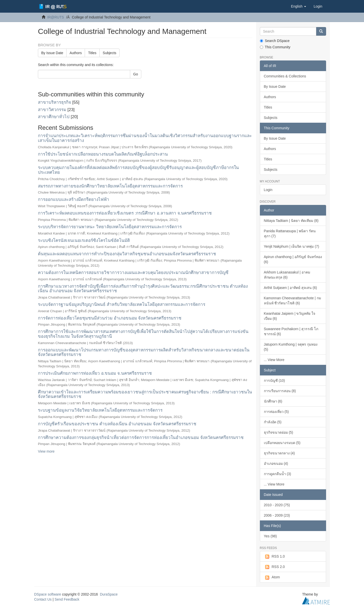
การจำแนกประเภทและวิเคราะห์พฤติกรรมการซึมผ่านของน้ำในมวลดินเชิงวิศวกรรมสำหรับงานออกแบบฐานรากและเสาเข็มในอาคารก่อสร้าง (145, 138)
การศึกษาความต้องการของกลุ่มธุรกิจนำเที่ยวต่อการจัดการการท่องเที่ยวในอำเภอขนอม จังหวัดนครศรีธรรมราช (141, 438)
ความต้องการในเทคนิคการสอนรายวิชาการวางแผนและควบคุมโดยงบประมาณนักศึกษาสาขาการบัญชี (133, 273)
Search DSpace (275, 41)
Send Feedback (67, 599)
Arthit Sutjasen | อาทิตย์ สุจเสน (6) (290, 288)
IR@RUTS (56, 17)
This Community (275, 47)
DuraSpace (109, 594)
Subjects (109, 53)
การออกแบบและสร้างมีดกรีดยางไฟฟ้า (74, 199)
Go (136, 74)
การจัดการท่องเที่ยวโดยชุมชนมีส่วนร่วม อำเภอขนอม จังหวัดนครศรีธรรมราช (110, 318)
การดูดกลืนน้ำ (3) (278, 474)
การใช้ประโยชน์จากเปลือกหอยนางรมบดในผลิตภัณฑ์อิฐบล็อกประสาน (103, 154)
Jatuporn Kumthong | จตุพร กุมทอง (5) (291, 347)
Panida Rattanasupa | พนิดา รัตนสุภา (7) (290, 234)
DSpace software (48, 594)
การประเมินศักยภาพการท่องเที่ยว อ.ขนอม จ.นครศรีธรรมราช (95, 373)
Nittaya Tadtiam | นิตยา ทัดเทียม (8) (291, 221)
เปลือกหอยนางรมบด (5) (282, 443)
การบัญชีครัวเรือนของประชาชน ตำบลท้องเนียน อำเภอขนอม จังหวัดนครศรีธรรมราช (117, 424)
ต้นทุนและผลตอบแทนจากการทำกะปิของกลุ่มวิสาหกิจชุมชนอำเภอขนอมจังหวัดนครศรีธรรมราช (127, 254)
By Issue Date (52, 53)
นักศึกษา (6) (273, 401)
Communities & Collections (285, 76)
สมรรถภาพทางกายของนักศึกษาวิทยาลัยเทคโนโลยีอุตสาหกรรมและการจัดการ (110, 186)
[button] (299, 6)
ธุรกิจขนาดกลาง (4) (279, 453)
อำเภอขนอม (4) (276, 463)
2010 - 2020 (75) (277, 505)
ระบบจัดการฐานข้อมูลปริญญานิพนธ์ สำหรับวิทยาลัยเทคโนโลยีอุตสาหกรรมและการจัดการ (122, 304)
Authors (76, 53)
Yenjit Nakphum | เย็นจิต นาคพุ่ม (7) (292, 246)
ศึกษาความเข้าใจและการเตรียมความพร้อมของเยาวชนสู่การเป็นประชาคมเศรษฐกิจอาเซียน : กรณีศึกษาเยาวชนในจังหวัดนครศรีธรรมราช (145, 394)
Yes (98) (270, 536)
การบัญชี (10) (275, 381)
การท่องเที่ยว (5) (276, 412)
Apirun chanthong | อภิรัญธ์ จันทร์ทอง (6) (293, 259)
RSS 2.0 (274, 567)
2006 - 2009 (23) (277, 515)
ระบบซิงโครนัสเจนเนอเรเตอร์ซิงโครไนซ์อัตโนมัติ (84, 240)
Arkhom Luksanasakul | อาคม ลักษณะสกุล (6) (287, 275)
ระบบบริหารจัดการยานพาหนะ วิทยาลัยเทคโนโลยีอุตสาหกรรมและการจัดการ (110, 227)
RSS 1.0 (274, 557)
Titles (92, 53)
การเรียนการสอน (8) (280, 391)
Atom (272, 577)
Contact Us (43, 599)
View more (46, 451)
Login (268, 190)
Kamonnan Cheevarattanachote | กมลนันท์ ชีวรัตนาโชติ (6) (292, 301)
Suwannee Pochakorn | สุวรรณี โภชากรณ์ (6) (291, 331)
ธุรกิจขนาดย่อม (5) (279, 432)
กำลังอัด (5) (273, 422)
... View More (274, 360)
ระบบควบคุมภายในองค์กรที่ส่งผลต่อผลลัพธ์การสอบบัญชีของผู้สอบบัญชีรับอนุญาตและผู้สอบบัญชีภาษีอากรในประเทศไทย (138, 170)
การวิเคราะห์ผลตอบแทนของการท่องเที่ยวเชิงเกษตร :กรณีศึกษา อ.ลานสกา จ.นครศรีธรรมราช (125, 213)
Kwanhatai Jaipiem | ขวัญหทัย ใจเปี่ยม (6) (290, 316)
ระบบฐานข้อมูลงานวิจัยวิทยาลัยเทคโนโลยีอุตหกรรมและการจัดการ (100, 410)
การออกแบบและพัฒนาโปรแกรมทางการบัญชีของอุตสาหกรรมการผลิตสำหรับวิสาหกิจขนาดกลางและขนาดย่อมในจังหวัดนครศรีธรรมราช (144, 352)
